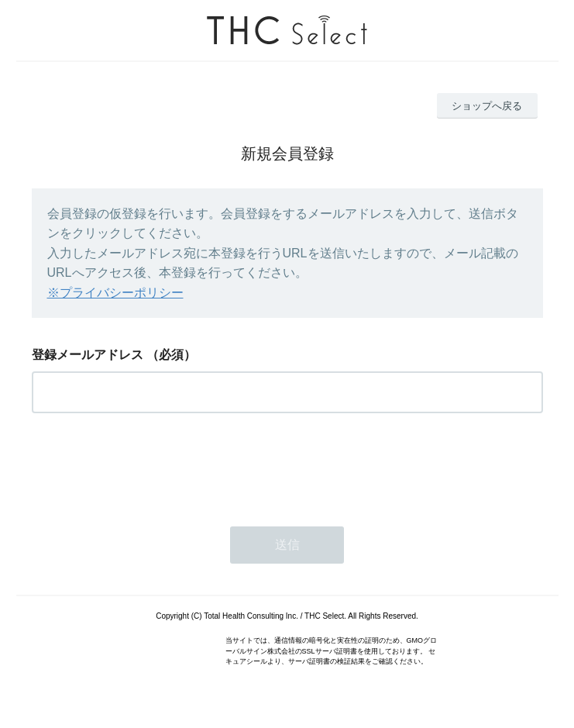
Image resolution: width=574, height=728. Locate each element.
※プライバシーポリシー (115, 293)
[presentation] (150, 465)
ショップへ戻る (487, 106)
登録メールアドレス (88, 355)
